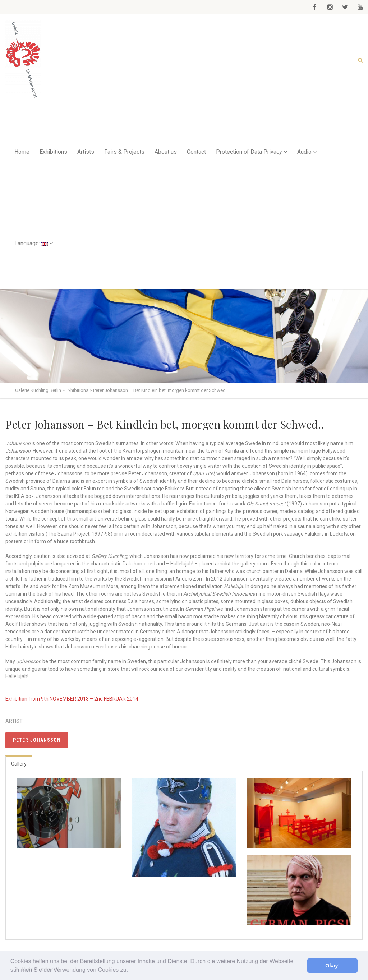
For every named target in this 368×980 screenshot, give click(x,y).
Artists (86, 152)
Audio (304, 152)
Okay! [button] (332, 966)
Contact (196, 152)
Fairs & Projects (124, 152)
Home (22, 152)
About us (166, 152)
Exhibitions (53, 152)
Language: (31, 243)
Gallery (19, 764)
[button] (131, 971)
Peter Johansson (37, 740)
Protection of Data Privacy (249, 152)
